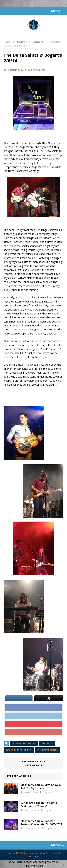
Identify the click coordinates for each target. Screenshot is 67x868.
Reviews (22, 42)
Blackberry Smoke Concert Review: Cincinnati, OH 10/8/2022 (41, 823)
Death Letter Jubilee (19, 750)
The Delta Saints (47, 750)
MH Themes (33, 856)
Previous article (34, 761)
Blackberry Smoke (24, 743)
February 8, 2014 (16, 70)
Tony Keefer (38, 70)
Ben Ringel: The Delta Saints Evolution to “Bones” (39, 804)
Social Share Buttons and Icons (26, 862)
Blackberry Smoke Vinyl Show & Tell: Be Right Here (41, 786)
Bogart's (47, 743)
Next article (34, 765)
